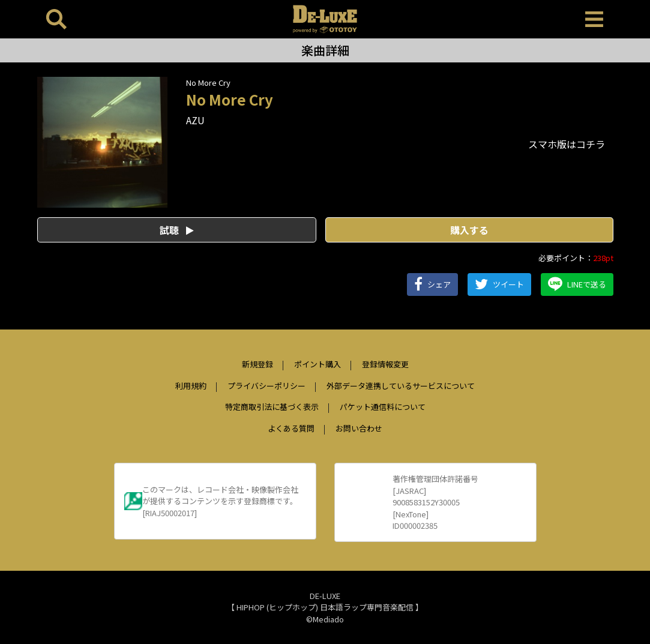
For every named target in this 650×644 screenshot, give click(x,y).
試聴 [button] (177, 230)
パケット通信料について (383, 407)
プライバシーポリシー (266, 386)
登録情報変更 (385, 364)
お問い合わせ (359, 428)
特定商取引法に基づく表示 (272, 407)
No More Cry (208, 83)
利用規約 (191, 386)
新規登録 (257, 364)
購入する (469, 230)
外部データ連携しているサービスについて (401, 386)
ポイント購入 (317, 364)
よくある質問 (291, 428)
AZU (195, 120)
